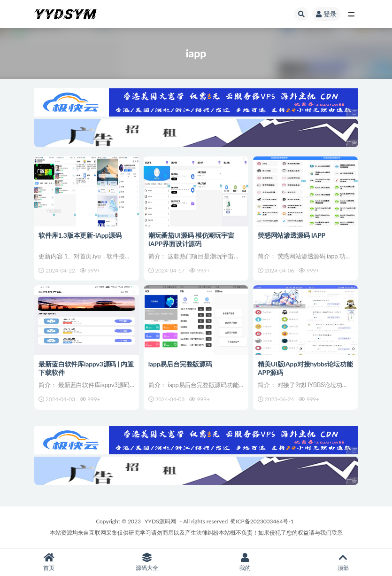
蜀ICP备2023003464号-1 (262, 521)
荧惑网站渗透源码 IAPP (292, 235)
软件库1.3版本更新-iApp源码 (81, 235)
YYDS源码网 (160, 521)
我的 (245, 562)
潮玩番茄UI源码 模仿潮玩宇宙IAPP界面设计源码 (191, 239)
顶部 (343, 562)
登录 (326, 14)
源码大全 (147, 562)
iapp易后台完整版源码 (180, 364)
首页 (49, 562)
